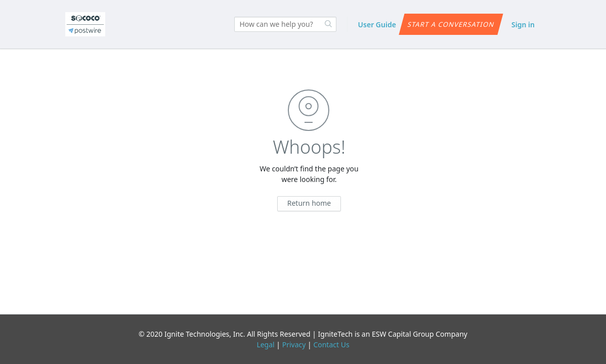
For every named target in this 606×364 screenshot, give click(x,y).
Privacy (294, 345)
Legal (265, 345)
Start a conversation (451, 24)
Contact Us (331, 345)
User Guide (377, 25)
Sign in (523, 25)
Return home (309, 203)
